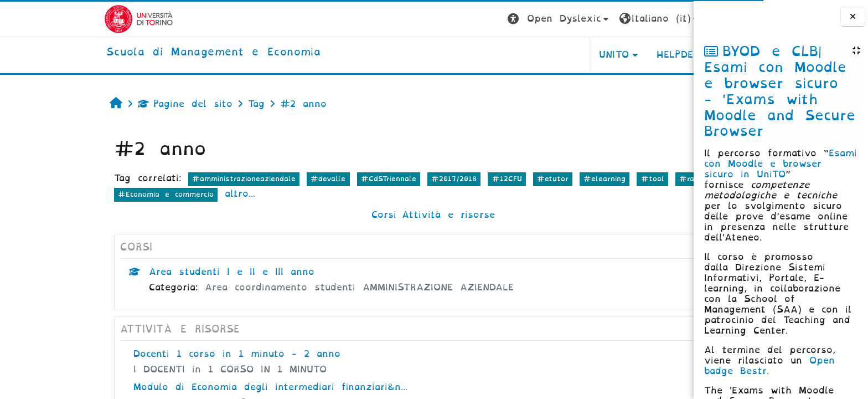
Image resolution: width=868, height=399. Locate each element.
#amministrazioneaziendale (163, 179)
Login (649, 19)
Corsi (303, 215)
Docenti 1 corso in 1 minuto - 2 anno (156, 354)
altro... (159, 194)
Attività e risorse (368, 215)
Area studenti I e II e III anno (151, 272)
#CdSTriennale (307, 179)
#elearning (524, 179)
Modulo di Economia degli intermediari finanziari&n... (190, 387)
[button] (479, 19)
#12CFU (426, 179)
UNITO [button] (533, 55)
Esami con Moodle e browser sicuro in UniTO (781, 164)
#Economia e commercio (85, 194)
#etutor (472, 179)
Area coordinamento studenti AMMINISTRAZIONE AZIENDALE (278, 287)
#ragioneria (620, 179)
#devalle (247, 179)
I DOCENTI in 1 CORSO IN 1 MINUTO (149, 369)
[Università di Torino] (58, 19)
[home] (133, 53)
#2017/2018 (373, 179)
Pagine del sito (104, 104)
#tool (571, 179)
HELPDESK (601, 55)
